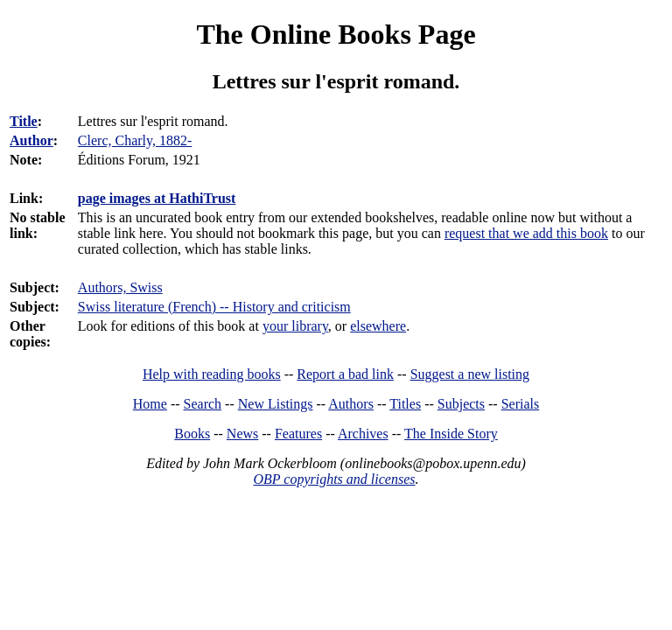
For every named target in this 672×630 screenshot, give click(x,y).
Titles (405, 404)
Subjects (461, 404)
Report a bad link (345, 374)
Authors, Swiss (120, 287)
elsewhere (378, 326)
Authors (351, 404)
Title (24, 121)
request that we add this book (526, 233)
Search (203, 404)
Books (192, 434)
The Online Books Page (336, 34)
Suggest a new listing (470, 374)
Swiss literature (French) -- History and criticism (214, 307)
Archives (363, 434)
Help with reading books (212, 374)
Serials (521, 404)
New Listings (276, 404)
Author (31, 140)
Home (150, 404)
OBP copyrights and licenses (334, 479)
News (242, 434)
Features (298, 434)
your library (295, 326)
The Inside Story (451, 434)
